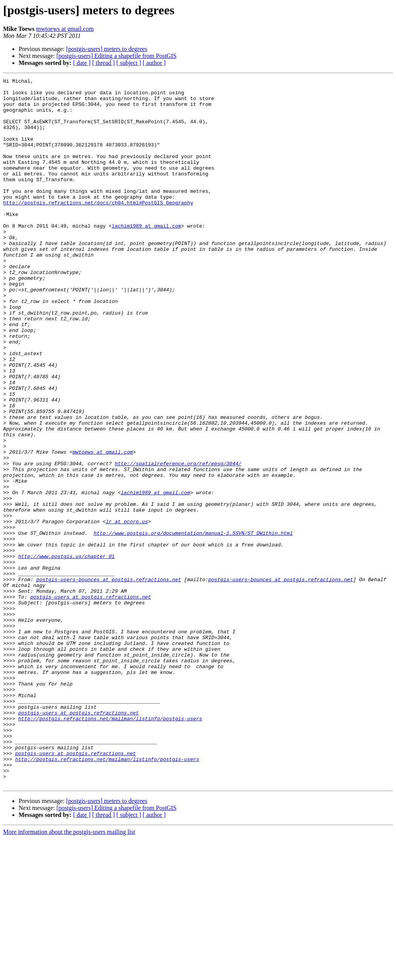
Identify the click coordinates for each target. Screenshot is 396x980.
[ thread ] (103, 63)
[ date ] (82, 63)
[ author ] (154, 63)
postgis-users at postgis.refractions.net (90, 701)
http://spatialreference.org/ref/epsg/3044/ (178, 541)
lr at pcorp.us (127, 611)
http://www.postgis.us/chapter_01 (67, 652)
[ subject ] (129, 63)
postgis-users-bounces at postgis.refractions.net (109, 680)
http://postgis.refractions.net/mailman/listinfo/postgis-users (110, 847)
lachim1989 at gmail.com (146, 256)
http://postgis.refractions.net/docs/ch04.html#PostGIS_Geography (98, 228)
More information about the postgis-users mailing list (69, 973)
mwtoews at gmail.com (65, 29)
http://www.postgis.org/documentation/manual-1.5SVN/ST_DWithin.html (193, 624)
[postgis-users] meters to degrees (107, 49)
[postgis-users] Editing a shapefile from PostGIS (117, 56)
